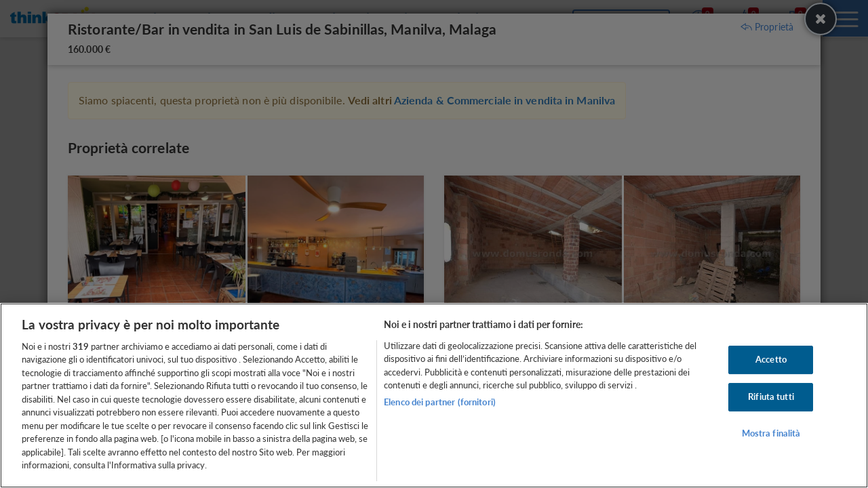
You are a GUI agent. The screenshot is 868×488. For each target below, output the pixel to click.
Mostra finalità (771, 433)
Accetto (771, 360)
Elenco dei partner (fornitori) (440, 402)
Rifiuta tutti (771, 396)
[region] (434, 395)
